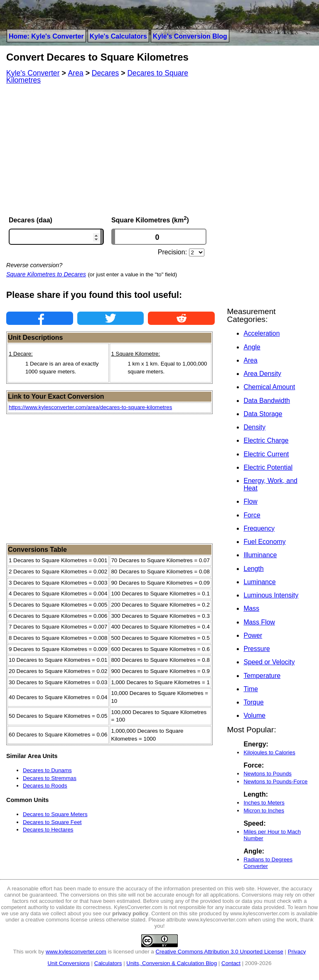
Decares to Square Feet (52, 822)
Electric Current (266, 454)
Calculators (108, 963)
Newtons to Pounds (267, 774)
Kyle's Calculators (118, 36)
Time (251, 689)
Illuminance (260, 555)
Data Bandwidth (267, 401)
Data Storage (263, 414)
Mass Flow (259, 622)
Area (250, 360)
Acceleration (261, 333)
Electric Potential (268, 467)
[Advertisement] (110, 149)
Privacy (297, 952)
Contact (231, 963)
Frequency (259, 528)
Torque (253, 702)
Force (252, 515)
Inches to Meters (264, 803)
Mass (251, 608)
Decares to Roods (45, 786)
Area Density (262, 374)
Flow (250, 501)
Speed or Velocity (269, 662)
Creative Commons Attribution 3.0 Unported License (219, 952)
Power (253, 635)
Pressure (256, 649)
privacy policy (130, 913)
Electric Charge (266, 440)
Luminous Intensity (271, 595)
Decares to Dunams (47, 770)
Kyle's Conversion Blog (190, 36)
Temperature (262, 676)
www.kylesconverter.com (76, 952)
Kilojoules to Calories (269, 752)
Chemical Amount (269, 387)
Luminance (259, 582)
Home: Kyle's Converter (46, 36)
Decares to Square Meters (55, 814)
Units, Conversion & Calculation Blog (172, 963)
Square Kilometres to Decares (46, 274)
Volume (254, 715)
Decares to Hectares (48, 830)
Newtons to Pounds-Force (275, 781)
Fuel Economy (264, 542)
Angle (252, 347)
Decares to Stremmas (50, 778)
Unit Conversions (68, 963)
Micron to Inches (264, 811)
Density (254, 427)
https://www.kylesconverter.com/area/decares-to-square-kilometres (90, 407)
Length (253, 569)
